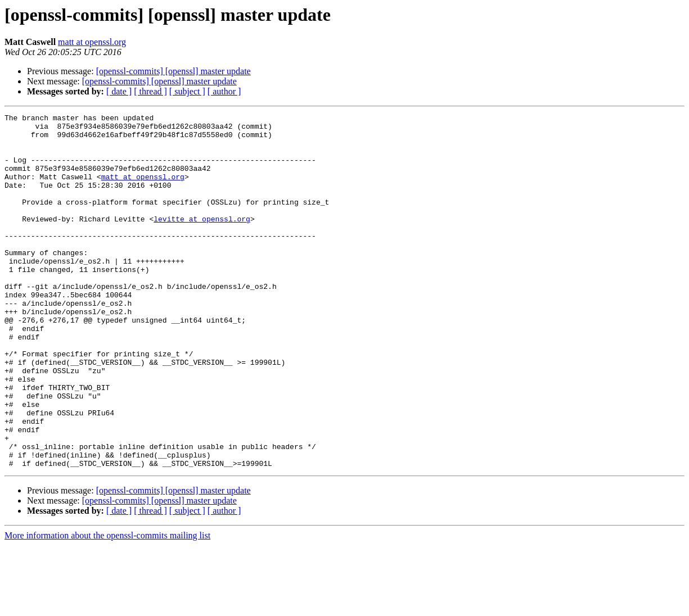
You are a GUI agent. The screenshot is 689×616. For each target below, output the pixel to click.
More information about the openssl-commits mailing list (107, 606)
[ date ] (119, 91)
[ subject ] (187, 91)
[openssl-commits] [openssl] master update (174, 71)
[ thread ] (150, 91)
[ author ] (224, 91)
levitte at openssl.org (202, 241)
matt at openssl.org (92, 42)
